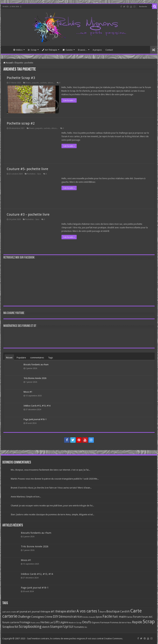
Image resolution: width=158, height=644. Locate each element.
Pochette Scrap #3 (21, 78)
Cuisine (68, 50)
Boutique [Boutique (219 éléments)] (113, 611)
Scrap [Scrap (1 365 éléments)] (149, 622)
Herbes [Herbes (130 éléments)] (45, 622)
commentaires (37, 358)
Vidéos (18, 50)
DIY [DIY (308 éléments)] (56, 616)
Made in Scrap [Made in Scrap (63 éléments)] (75, 623)
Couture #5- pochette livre (27, 169)
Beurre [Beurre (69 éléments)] (103, 612)
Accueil (7, 49)
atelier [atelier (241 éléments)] (71, 611)
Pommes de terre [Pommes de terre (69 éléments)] (118, 623)
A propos (97, 50)
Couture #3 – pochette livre (28, 214)
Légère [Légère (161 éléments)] (64, 622)
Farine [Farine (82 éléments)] (129, 617)
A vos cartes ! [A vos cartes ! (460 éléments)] (88, 611)
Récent (9, 358)
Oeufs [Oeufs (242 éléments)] (86, 622)
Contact (109, 50)
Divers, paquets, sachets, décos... (40, 83)
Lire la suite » (69, 100)
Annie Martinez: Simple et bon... (26, 497)
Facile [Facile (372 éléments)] (107, 616)
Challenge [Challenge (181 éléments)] (24, 617)
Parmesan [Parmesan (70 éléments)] (105, 623)
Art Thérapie (50, 50)
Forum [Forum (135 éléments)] (137, 617)
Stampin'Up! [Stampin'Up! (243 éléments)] (59, 627)
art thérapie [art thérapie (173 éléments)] (58, 611)
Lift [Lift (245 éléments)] (56, 622)
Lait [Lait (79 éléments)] (51, 622)
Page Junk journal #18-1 (35, 419)
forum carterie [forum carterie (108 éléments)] (11, 622)
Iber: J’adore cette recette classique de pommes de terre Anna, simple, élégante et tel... (52, 515)
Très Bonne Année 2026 (35, 378)
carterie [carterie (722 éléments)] (10, 616)
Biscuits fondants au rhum (36, 365)
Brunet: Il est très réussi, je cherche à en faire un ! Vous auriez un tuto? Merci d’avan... (51, 488)
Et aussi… (83, 50)
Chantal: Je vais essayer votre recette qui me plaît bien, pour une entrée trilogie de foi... (52, 506)
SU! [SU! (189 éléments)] (71, 627)
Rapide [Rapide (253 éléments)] (137, 622)
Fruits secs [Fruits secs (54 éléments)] (35, 623)
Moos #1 (28, 392)
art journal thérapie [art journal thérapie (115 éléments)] (39, 612)
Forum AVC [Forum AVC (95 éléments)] (147, 617)
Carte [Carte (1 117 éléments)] (136, 611)
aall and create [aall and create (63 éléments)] (9, 612)
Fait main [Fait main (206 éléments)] (119, 617)
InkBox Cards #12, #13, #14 (37, 406)
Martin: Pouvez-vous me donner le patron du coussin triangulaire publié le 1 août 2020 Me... (55, 479)
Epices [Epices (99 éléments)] (99, 617)
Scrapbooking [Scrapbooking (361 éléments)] (30, 627)
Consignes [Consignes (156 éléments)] (38, 617)
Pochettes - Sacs (34, 174)
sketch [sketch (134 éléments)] (46, 627)
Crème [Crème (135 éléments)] (49, 617)
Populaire (21, 358)
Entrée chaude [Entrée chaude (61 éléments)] (89, 617)
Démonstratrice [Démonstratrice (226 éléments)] (70, 617)
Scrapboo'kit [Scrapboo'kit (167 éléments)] (10, 627)
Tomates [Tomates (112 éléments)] (79, 627)
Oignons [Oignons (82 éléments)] (96, 622)
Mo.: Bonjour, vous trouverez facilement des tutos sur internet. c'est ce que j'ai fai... (50, 470)
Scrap (32, 50)
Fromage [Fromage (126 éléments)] (25, 622)
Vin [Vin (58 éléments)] (86, 627)
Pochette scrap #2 (21, 123)
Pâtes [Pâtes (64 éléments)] (129, 623)
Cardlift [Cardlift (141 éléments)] (125, 612)
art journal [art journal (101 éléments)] (22, 612)
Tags (51, 358)
